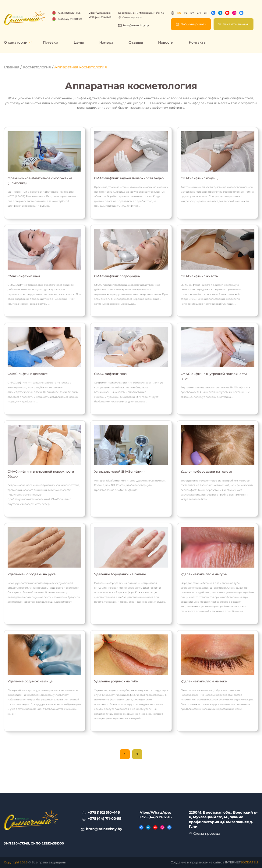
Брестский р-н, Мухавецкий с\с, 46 (141, 13)
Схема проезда (132, 17)
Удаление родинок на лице (30, 681)
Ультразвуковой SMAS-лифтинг (120, 472)
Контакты (198, 42)
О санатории (16, 42)
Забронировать (194, 24)
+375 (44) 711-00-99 (70, 19)
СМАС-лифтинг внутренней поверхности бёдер (41, 474)
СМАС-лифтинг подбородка (117, 276)
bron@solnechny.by (136, 25)
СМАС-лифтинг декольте (28, 374)
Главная (12, 67)
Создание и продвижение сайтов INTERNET (214, 862)
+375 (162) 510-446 (69, 13)
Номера (106, 42)
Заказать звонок (236, 24)
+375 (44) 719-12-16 (100, 17)
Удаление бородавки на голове (206, 472)
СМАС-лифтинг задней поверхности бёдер (129, 178)
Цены (79, 42)
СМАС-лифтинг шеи (24, 276)
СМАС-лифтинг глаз (110, 374)
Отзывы (136, 42)
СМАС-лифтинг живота (199, 276)
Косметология (37, 67)
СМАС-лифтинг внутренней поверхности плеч (214, 376)
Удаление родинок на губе (116, 681)
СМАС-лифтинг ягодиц (199, 178)
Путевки (51, 42)
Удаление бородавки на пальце (120, 574)
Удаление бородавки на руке (31, 574)
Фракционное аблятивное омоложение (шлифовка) (40, 180)
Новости (166, 42)
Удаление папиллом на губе (204, 574)
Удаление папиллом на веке (204, 681)
